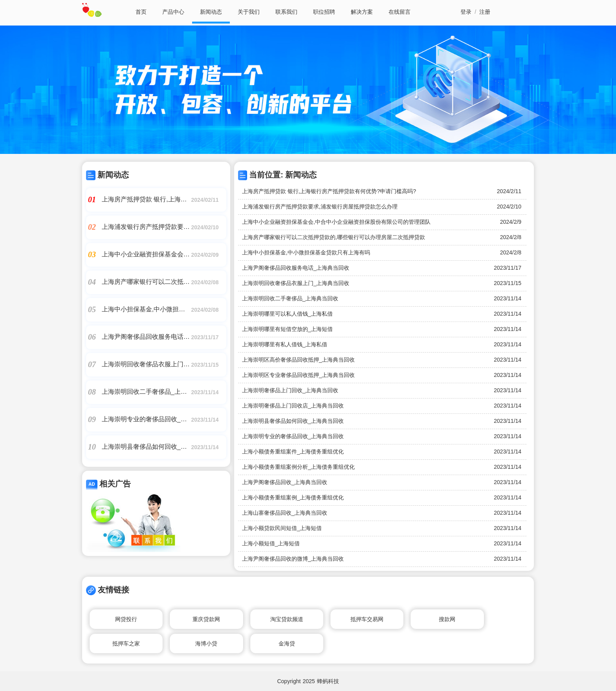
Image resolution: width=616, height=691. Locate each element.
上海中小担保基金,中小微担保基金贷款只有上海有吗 (306, 252)
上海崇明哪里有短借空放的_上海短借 (288, 329)
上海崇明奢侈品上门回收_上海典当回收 (290, 390)
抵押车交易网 (367, 619)
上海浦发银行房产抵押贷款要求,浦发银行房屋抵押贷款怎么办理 (320, 207)
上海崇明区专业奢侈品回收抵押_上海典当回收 (299, 375)
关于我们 (249, 12)
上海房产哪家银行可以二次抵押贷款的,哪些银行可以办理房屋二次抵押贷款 (334, 237)
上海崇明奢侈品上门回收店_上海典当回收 (293, 406)
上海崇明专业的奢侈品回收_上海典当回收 (293, 436)
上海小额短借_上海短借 (271, 543)
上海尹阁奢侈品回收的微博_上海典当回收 (293, 559)
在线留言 (400, 12)
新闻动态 (211, 12)
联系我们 (286, 12)
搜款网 (447, 619)
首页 (141, 12)
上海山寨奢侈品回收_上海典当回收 (285, 513)
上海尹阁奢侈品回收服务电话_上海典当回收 (296, 268)
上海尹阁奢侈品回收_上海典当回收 (285, 482)
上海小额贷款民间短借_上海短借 (282, 528)
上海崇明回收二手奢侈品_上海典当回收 (290, 298)
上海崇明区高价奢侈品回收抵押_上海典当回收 (299, 360)
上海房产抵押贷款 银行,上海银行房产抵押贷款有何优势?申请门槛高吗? (329, 191)
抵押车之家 (126, 643)
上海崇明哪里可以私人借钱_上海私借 (288, 314)
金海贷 (287, 643)
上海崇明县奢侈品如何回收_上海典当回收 (293, 421)
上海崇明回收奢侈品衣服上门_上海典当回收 (296, 283)
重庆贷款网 (206, 619)
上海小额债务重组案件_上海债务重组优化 (293, 452)
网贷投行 (126, 619)
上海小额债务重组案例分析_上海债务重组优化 (299, 467)
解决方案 (362, 12)
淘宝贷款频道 (287, 619)
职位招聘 (324, 12)
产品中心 (173, 12)
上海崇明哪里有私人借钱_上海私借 (285, 344)
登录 (466, 12)
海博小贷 (206, 643)
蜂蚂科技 (328, 681)
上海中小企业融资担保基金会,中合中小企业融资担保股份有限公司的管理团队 (336, 222)
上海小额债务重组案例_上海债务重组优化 (293, 497)
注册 (485, 12)
